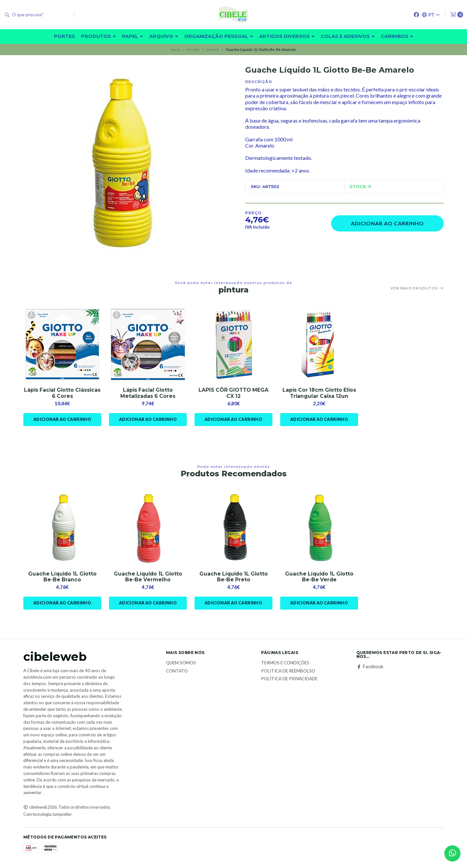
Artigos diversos (287, 36)
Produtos (98, 36)
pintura (213, 49)
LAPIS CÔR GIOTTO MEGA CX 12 (234, 393)
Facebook (370, 668)
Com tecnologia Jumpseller (47, 815)
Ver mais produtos (417, 288)
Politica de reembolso (288, 672)
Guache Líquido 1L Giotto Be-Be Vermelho (148, 577)
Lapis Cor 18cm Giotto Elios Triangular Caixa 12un (319, 393)
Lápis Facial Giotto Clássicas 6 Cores (62, 393)
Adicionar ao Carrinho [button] (62, 420)
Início (176, 49)
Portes (64, 36)
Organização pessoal (219, 36)
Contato (177, 672)
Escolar (194, 49)
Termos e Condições (285, 664)
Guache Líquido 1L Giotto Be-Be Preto (233, 577)
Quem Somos (181, 664)
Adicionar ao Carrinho (387, 223)
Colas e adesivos (348, 36)
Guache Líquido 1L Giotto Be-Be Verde (319, 577)
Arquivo (164, 36)
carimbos (397, 36)
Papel (132, 36)
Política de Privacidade (289, 680)
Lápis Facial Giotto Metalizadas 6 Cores (148, 393)
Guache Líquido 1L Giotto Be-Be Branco (62, 577)
